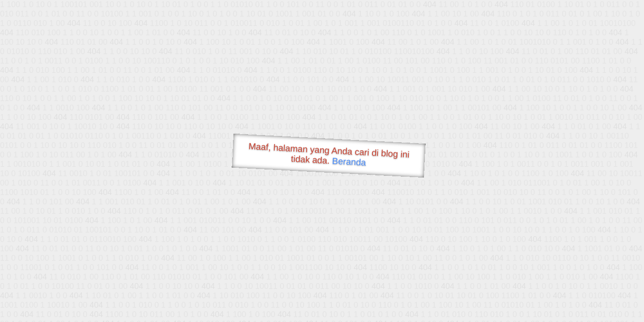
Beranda (349, 161)
